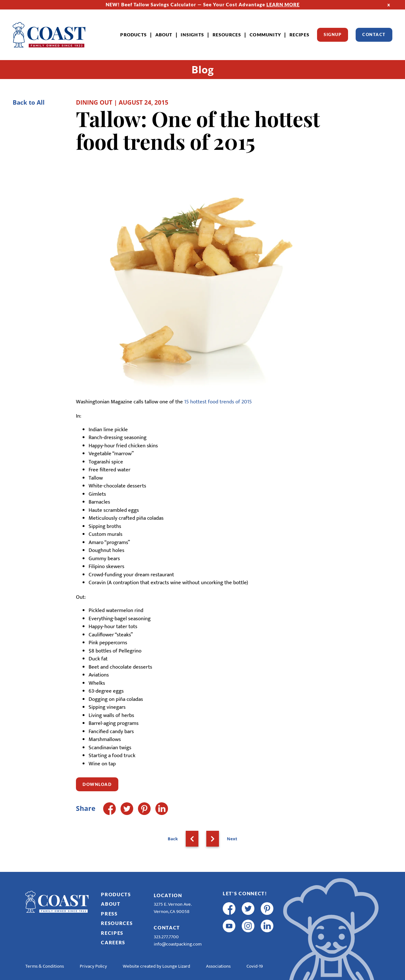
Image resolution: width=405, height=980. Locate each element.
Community (265, 35)
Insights (192, 35)
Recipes (299, 35)
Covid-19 (255, 966)
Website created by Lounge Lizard (156, 966)
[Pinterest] (144, 809)
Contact (374, 34)
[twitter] (248, 909)
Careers (113, 942)
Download (97, 784)
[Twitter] (127, 809)
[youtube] (229, 926)
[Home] (49, 35)
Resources (227, 35)
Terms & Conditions (45, 966)
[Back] (192, 839)
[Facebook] (109, 809)
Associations (218, 966)
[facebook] (229, 909)
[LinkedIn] (162, 809)
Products (134, 35)
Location (168, 895)
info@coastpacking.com (178, 944)
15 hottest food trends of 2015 (218, 402)
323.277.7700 (166, 937)
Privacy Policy (93, 966)
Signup (333, 34)
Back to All (29, 102)
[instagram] (248, 926)
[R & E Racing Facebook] (229, 943)
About (164, 35)
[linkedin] (267, 926)
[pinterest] (267, 909)
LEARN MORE (283, 4)
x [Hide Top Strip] (389, 4)
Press (109, 914)
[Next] (213, 839)
